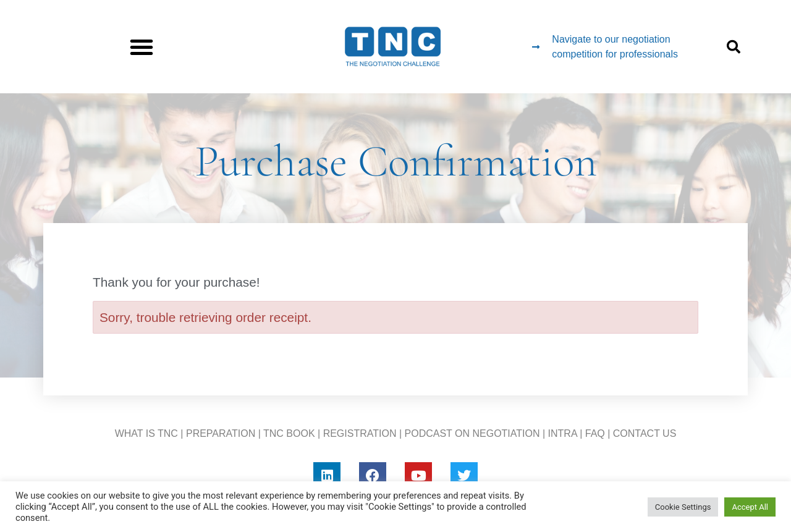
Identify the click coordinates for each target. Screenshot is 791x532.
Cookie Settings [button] (683, 507)
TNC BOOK (289, 433)
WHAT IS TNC (146, 433)
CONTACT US (645, 433)
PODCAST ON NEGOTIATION (472, 433)
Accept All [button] (750, 507)
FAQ (595, 433)
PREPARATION (221, 433)
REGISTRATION (360, 433)
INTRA (563, 433)
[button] (142, 47)
